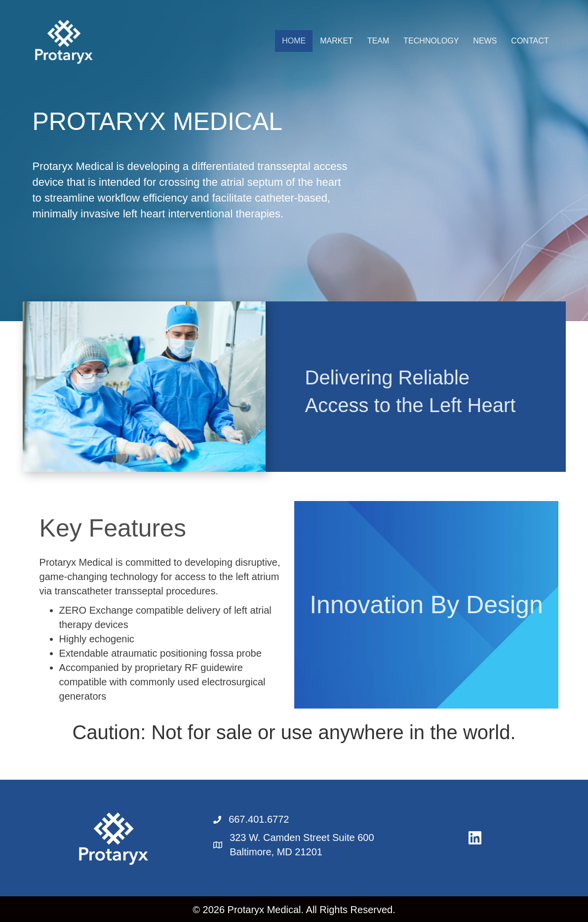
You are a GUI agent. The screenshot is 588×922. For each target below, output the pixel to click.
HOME (294, 41)
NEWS (485, 41)
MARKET (336, 41)
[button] (475, 838)
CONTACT (530, 41)
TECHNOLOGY (431, 41)
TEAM (378, 41)
